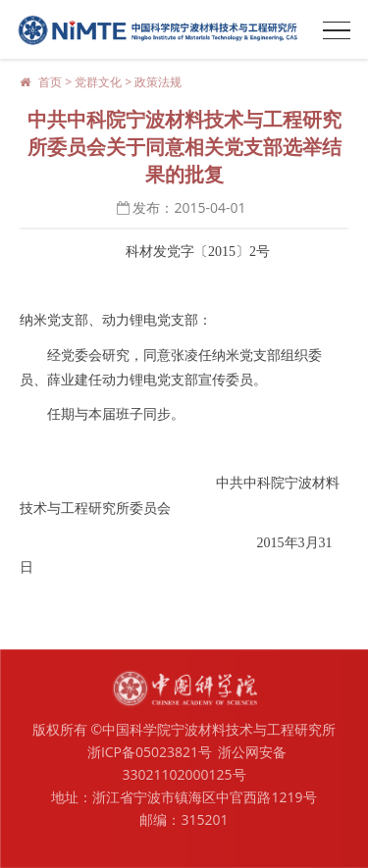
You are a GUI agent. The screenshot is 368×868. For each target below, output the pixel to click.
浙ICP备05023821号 (150, 752)
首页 (50, 82)
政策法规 (158, 82)
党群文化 (98, 82)
